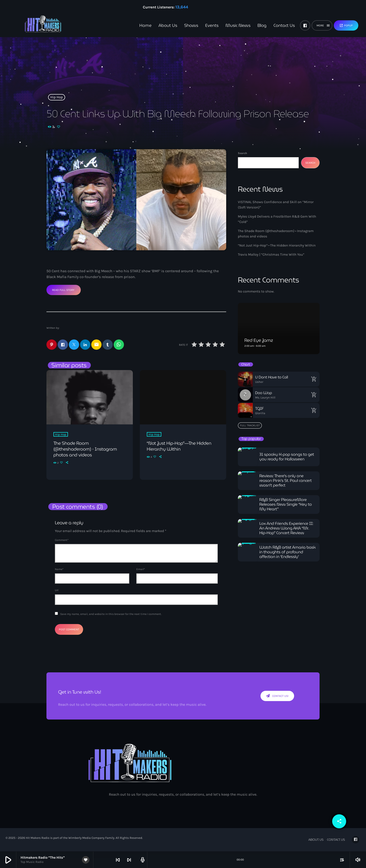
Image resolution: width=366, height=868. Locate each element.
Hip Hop (57, 97)
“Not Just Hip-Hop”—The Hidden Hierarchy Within (277, 245)
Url (57, 591)
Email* (141, 569)
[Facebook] (305, 25)
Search (242, 153)
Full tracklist (250, 425)
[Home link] (35, 25)
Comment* (62, 540)
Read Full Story (63, 290)
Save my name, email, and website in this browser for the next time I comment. (111, 614)
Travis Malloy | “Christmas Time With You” (271, 254)
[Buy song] (314, 379)
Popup (346, 25)
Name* (59, 569)
